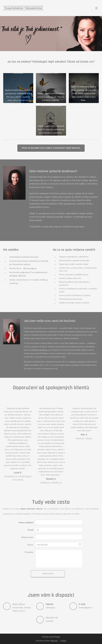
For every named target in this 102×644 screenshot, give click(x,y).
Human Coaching (77, 362)
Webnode (54, 641)
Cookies (63, 641)
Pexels (58, 637)
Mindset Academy (40, 350)
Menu (96, 8)
